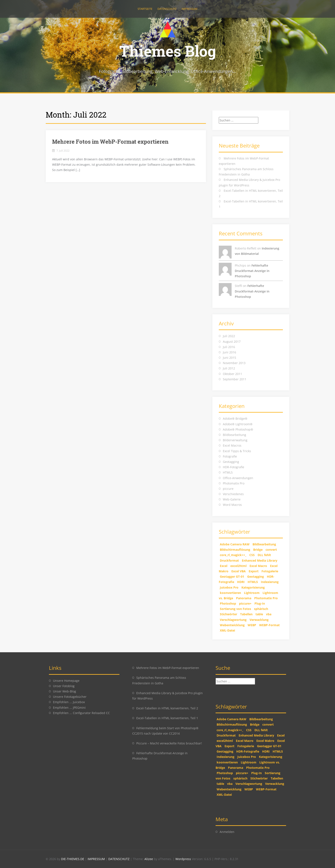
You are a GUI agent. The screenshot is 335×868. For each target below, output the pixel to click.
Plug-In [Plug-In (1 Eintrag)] (260, 603)
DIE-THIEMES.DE (73, 859)
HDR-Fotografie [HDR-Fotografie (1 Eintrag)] (248, 751)
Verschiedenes (233, 494)
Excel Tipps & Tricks (237, 451)
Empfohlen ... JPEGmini (69, 708)
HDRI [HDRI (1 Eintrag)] (241, 582)
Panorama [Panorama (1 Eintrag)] (244, 598)
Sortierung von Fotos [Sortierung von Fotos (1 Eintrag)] (235, 609)
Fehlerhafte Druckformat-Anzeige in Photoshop (252, 271)
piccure (228, 489)
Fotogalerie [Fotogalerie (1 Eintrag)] (270, 571)
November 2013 (234, 363)
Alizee (149, 859)
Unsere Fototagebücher (70, 697)
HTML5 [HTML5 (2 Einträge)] (253, 582)
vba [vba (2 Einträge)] (269, 614)
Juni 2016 (229, 352)
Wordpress (184, 859)
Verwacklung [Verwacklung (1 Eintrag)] (259, 620)
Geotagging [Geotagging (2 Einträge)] (256, 576)
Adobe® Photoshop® (238, 429)
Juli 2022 (229, 336)
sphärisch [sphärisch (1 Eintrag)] (261, 609)
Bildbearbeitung (234, 435)
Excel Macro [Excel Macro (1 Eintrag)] (258, 566)
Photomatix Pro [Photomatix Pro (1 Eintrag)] (266, 598)
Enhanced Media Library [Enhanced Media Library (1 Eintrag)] (260, 560)
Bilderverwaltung (235, 440)
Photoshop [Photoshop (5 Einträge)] (228, 603)
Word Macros (232, 505)
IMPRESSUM (97, 859)
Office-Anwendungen (238, 478)
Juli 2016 (229, 347)
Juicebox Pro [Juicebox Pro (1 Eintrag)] (229, 587)
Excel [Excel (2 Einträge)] (224, 566)
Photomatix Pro (234, 483)
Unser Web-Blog (65, 691)
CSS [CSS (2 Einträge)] (252, 555)
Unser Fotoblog (64, 686)
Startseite (145, 9)
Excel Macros (232, 445)
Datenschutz (167, 9)
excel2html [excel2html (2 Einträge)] (238, 566)
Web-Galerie (232, 499)
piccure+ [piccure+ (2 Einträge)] (245, 603)
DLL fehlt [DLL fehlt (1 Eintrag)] (264, 555)
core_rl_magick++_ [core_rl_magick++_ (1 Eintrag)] (233, 555)
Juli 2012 (229, 368)
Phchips (240, 265)
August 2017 (232, 342)
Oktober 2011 (232, 374)
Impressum (190, 9)
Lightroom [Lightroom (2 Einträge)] (252, 593)
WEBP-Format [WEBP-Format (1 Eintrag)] (269, 625)
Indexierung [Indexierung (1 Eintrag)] (270, 582)
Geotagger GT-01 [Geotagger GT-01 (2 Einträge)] (232, 576)
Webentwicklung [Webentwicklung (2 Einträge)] (232, 625)
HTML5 (228, 472)
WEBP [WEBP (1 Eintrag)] (252, 625)
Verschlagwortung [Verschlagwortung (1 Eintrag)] (233, 620)
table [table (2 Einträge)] (259, 614)
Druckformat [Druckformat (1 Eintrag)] (229, 560)
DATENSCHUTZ (119, 859)
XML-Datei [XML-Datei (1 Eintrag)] (227, 630)
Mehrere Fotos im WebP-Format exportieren (110, 142)
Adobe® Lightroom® (238, 424)
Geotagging (231, 462)
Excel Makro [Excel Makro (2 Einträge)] (265, 741)
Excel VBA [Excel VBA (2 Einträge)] (239, 571)
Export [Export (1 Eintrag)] (254, 571)
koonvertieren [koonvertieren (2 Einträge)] (230, 593)
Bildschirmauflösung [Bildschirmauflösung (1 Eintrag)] (235, 550)
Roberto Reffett (246, 248)
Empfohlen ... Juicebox (69, 702)
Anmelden (227, 832)
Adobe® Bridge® (235, 418)
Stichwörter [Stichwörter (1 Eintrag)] (228, 614)
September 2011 (235, 379)
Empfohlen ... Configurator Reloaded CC (81, 713)
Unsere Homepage (66, 681)
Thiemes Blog (168, 51)
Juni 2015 (229, 358)
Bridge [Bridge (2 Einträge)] (258, 550)
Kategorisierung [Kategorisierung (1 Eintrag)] (253, 587)
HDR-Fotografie (234, 467)
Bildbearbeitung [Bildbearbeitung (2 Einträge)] (264, 544)
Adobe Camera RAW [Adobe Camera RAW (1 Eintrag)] (235, 544)
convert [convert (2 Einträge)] (271, 550)
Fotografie (230, 456)
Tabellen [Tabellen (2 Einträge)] (246, 614)
